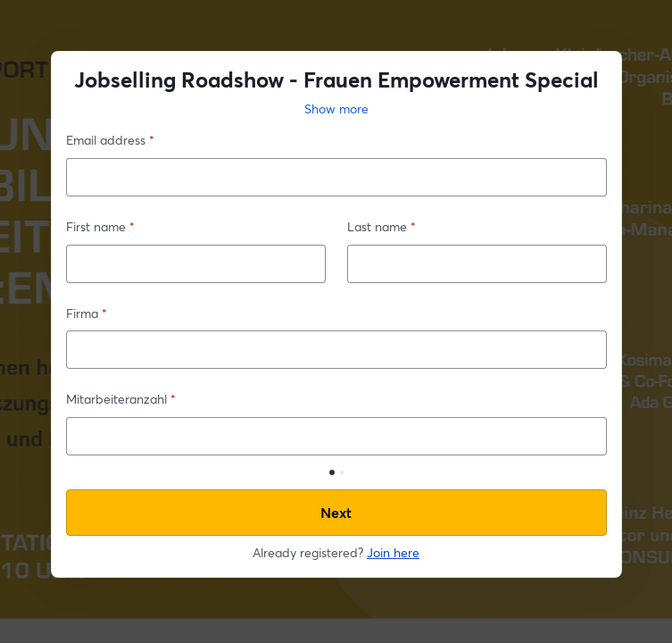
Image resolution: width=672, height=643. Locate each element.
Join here (393, 552)
